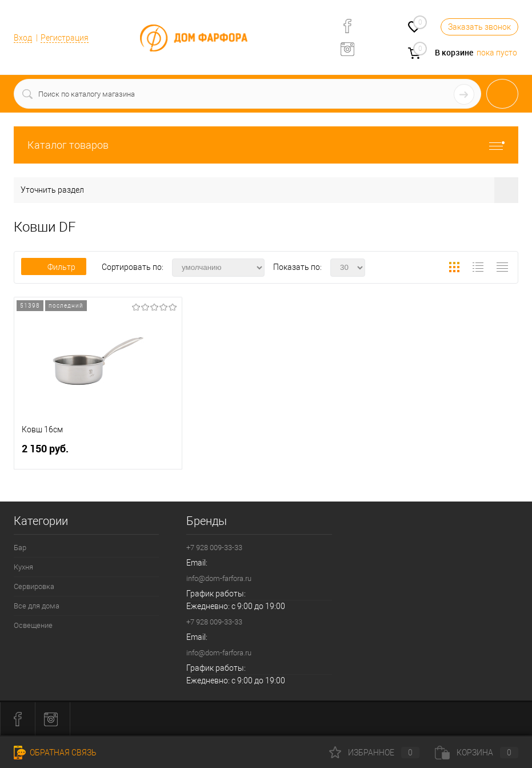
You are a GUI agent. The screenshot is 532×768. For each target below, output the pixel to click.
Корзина (477, 753)
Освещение (33, 625)
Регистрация (65, 38)
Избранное (374, 753)
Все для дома (37, 606)
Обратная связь (55, 753)
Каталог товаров (266, 145)
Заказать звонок (479, 27)
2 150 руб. (98, 453)
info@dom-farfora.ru (219, 578)
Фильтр (54, 267)
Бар (20, 548)
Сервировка (34, 586)
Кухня (23, 567)
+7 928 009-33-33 (214, 548)
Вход (23, 38)
